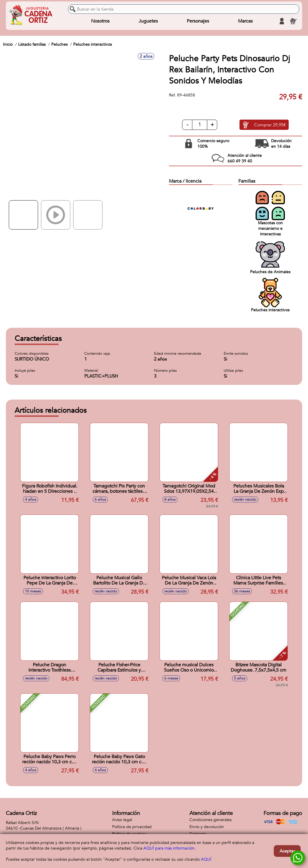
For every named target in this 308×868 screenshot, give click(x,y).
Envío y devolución (207, 827)
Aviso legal (122, 820)
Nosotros (100, 21)
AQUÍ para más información (169, 848)
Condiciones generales (211, 820)
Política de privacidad (132, 827)
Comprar (270, 125)
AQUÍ (206, 859)
